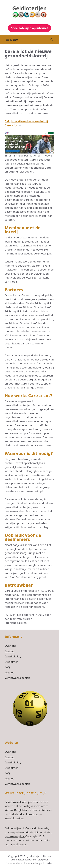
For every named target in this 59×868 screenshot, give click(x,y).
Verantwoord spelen (17, 678)
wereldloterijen (14, 818)
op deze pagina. (15, 836)
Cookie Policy (13, 656)
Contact (10, 651)
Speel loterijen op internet (29, 28)
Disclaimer (11, 662)
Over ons (10, 646)
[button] (51, 40)
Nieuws (9, 672)
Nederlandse (17, 814)
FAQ (7, 667)
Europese (32, 814)
